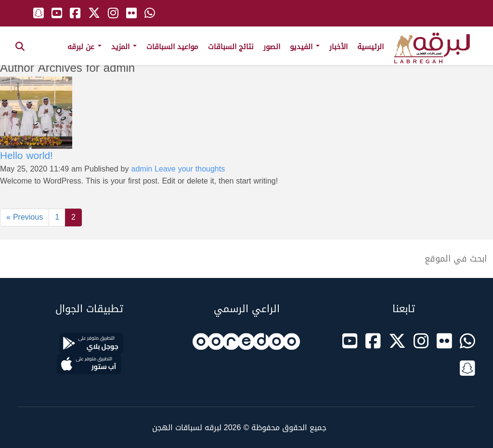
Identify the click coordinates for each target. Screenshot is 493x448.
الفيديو (305, 47)
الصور (272, 47)
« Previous (25, 217)
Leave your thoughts (190, 169)
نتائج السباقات (231, 47)
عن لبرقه (84, 47)
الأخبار (338, 47)
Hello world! (26, 156)
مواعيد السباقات (172, 47)
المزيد (124, 47)
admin (142, 169)
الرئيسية (370, 47)
